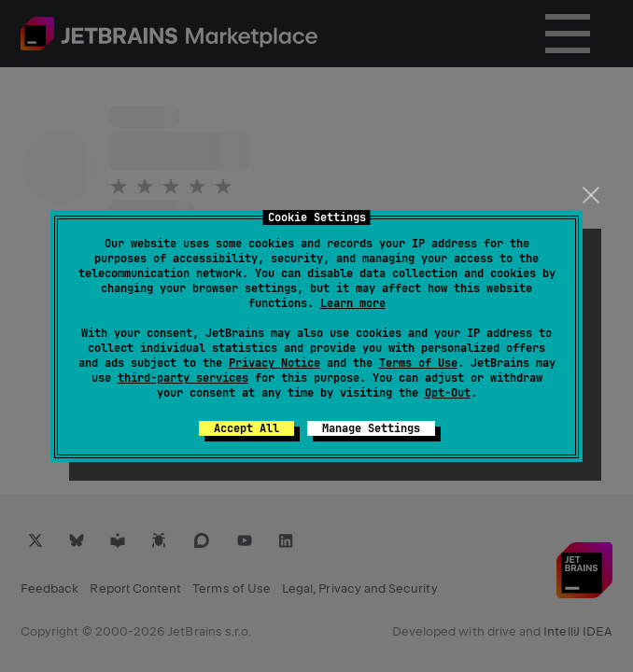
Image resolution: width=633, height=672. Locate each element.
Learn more (353, 303)
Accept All (246, 428)
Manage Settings (371, 428)
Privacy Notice (274, 363)
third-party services (183, 378)
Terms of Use (418, 363)
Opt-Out (448, 393)
